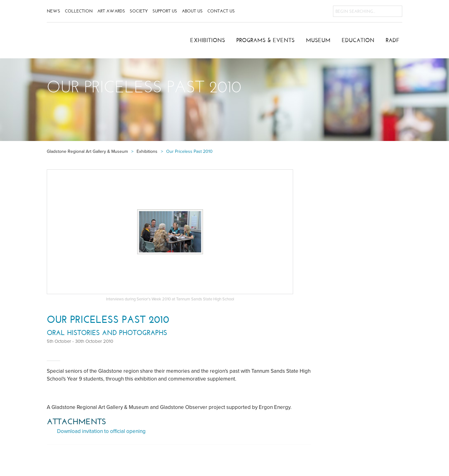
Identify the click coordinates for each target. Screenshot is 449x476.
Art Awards (111, 11)
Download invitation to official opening (101, 431)
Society (139, 11)
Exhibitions (208, 40)
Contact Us (221, 11)
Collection (79, 11)
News (53, 11)
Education (358, 40)
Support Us (165, 11)
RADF (393, 40)
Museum (318, 40)
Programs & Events (266, 40)
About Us (192, 11)
